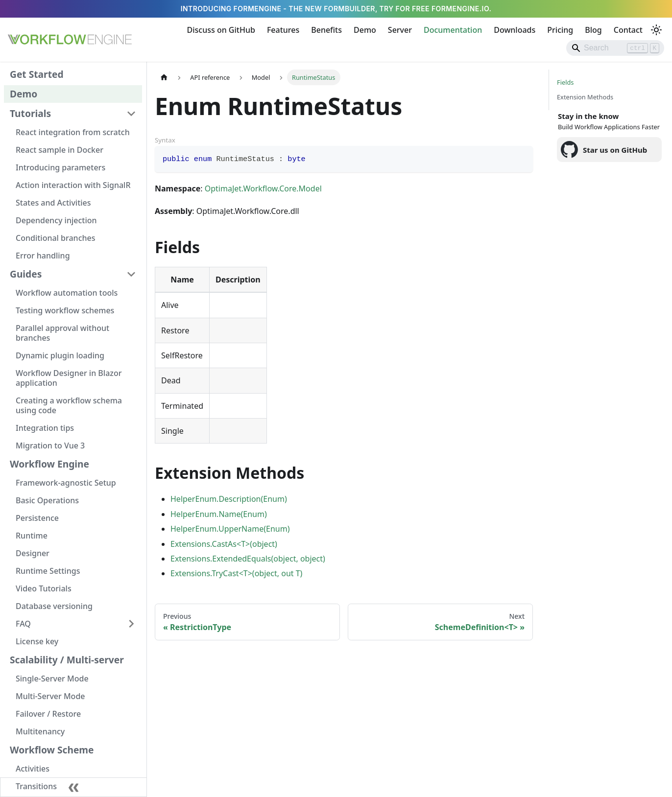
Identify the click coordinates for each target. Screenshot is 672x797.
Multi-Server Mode (50, 696)
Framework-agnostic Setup (66, 483)
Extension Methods (585, 97)
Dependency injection (56, 220)
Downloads (515, 30)
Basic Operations (47, 500)
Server (400, 30)
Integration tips (45, 428)
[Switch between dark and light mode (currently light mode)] (656, 30)
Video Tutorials (44, 588)
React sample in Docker (60, 150)
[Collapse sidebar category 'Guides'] (131, 274)
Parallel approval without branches (62, 333)
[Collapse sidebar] (73, 787)
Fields (565, 82)
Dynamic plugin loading (60, 355)
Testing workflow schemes (65, 310)
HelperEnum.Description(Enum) (229, 499)
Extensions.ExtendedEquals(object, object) (248, 559)
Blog (593, 30)
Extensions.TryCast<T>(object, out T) (236, 573)
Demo (365, 30)
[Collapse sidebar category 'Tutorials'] (131, 114)
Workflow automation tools (67, 293)
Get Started (37, 74)
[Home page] (164, 77)
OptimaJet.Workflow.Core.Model (263, 188)
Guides (26, 274)
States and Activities (53, 203)
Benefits (326, 30)
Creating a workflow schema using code (69, 405)
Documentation (453, 30)
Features (283, 30)
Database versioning (54, 606)
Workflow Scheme (52, 750)
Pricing (560, 30)
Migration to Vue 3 (50, 445)
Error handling (43, 256)
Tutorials (30, 113)
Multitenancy (40, 731)
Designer (33, 553)
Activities (33, 769)
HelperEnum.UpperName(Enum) (230, 529)
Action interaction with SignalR (73, 185)
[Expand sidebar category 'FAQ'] (131, 624)
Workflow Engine (49, 464)
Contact (628, 30)
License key (37, 641)
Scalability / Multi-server (67, 660)
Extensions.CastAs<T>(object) (224, 544)
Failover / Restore (48, 714)
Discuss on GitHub (221, 30)
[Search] (615, 48)
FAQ (23, 624)
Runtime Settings (48, 571)
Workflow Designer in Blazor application (69, 378)
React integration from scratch (73, 132)
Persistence (37, 518)
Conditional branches (56, 238)
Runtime (32, 536)
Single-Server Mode (52, 679)
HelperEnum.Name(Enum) (219, 514)
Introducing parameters (60, 167)
